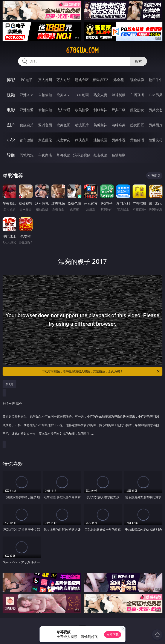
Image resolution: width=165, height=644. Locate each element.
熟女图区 (137, 125)
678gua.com (82, 50)
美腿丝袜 (100, 125)
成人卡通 (63, 110)
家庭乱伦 (45, 140)
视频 (11, 95)
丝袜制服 (119, 95)
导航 (11, 155)
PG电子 (27, 80)
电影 (11, 110)
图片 (11, 125)
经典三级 (119, 110)
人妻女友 (63, 140)
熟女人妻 (100, 95)
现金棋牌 (137, 80)
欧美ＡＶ (63, 95)
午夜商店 (45, 155)
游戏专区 (82, 80)
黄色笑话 (137, 140)
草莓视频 (63, 155)
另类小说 (119, 140)
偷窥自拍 (27, 125)
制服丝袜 (100, 110)
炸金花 (119, 80)
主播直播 (137, 95)
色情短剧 (119, 155)
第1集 (9, 384)
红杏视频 (100, 155)
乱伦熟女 (137, 110)
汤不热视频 (82, 155)
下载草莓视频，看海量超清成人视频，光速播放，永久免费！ (101, 371)
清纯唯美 (119, 125)
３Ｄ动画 (82, 95)
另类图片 (156, 125)
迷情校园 (100, 140)
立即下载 (113, 634)
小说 (11, 140)
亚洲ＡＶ (27, 95)
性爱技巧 (156, 140)
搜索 (138, 61)
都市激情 (27, 140)
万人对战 (63, 80)
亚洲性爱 (27, 110)
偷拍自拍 (45, 110)
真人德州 (45, 80)
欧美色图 (63, 125)
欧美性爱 (82, 110)
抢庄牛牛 (156, 80)
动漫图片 (82, 125)
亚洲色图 (45, 125)
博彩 (11, 80)
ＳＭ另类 (156, 95)
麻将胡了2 (100, 80)
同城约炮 (27, 155)
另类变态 (156, 110)
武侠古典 (82, 140)
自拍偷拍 (45, 95)
